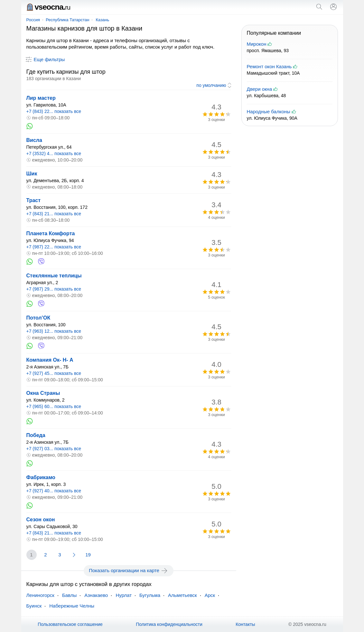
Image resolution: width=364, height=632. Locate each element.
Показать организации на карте (129, 571)
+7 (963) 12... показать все (54, 331)
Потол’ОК (38, 318)
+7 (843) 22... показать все (54, 111)
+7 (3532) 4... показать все (54, 153)
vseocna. (48, 7)
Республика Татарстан (67, 20)
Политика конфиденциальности (169, 624)
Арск (210, 595)
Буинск (34, 606)
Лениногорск (40, 595)
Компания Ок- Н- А (50, 360)
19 (88, 555)
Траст (34, 200)
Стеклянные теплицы (54, 276)
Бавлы (69, 595)
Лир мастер (41, 98)
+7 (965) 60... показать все (54, 406)
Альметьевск (182, 595)
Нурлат (124, 595)
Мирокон (257, 44)
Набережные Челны (72, 606)
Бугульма (150, 595)
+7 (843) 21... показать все (54, 214)
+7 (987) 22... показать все (54, 247)
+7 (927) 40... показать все (54, 491)
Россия (33, 20)
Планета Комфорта (51, 233)
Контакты (245, 624)
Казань (102, 20)
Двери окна (260, 89)
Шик (32, 174)
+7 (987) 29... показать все (54, 289)
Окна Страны (43, 393)
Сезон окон (41, 520)
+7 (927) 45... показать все (54, 373)
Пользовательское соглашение (70, 624)
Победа (36, 435)
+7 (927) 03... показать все (54, 449)
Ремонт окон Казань (269, 66)
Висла (34, 140)
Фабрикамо (41, 477)
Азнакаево (96, 595)
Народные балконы (269, 112)
